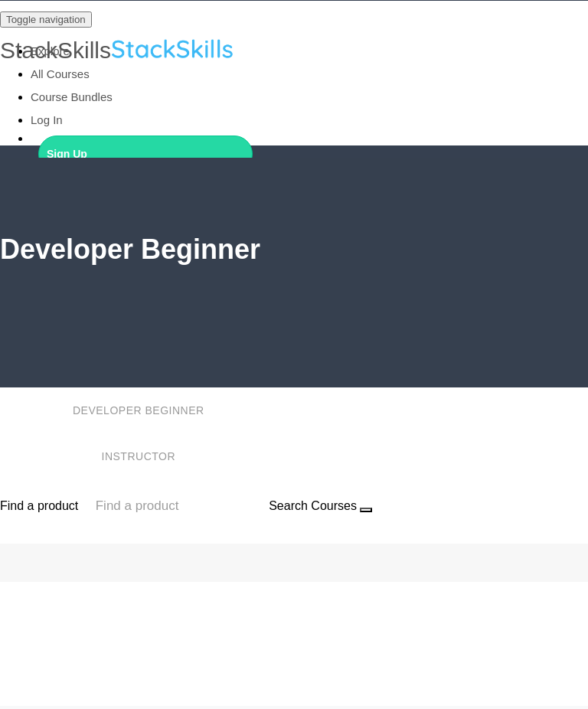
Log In (47, 120)
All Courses (60, 74)
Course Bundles (72, 97)
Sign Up (67, 154)
